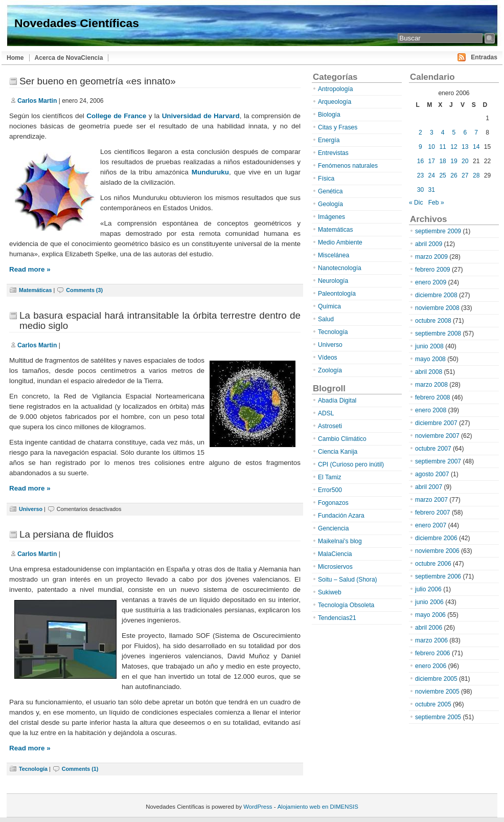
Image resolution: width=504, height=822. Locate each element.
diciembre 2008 (436, 295)
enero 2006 (431, 666)
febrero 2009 (433, 270)
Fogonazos (333, 503)
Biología (329, 115)
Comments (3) (84, 290)
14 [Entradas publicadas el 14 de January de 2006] (476, 147)
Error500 (330, 490)
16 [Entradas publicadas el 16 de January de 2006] (420, 161)
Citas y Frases (338, 127)
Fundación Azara (341, 516)
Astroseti (330, 426)
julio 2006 (428, 589)
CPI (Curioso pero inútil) (351, 464)
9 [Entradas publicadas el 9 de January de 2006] (420, 147)
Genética (330, 191)
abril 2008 (429, 372)
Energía (329, 140)
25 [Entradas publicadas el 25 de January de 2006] (442, 175)
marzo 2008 (431, 385)
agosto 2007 (432, 474)
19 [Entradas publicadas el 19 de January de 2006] (454, 161)
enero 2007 (431, 525)
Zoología (330, 370)
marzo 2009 (431, 257)
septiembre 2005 (438, 717)
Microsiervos (335, 567)
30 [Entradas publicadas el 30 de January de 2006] (420, 190)
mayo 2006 (430, 615)
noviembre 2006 (437, 551)
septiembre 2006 (438, 576)
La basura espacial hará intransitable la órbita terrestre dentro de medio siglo (160, 320)
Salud (326, 319)
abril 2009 (429, 244)
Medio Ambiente (340, 242)
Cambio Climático (342, 439)
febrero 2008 (433, 397)
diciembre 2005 (436, 679)
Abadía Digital (337, 401)
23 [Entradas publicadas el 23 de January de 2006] (420, 175)
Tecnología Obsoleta (346, 605)
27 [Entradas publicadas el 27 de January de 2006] (465, 175)
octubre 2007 (433, 449)
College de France (116, 116)
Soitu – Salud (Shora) (348, 580)
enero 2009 (431, 282)
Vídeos (328, 358)
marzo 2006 (431, 640)
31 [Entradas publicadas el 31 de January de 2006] (432, 190)
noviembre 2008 (437, 308)
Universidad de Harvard (201, 116)
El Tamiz (329, 477)
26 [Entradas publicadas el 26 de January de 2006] (454, 175)
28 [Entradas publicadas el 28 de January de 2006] (476, 175)
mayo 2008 (430, 359)
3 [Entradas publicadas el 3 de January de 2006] (432, 132)
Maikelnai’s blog (340, 541)
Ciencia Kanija (338, 452)
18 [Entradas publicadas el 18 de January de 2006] (442, 161)
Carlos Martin (37, 101)
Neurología (333, 281)
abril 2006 (429, 628)
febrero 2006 (433, 653)
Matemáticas (36, 290)
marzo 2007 (431, 500)
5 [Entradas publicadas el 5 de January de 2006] (454, 132)
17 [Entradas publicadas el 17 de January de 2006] (432, 161)
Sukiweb (330, 592)
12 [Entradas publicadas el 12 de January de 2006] (454, 147)
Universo (31, 509)
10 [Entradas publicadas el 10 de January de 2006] (432, 147)
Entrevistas (333, 153)
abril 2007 (429, 487)
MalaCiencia (335, 554)
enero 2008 (431, 410)
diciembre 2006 (436, 538)
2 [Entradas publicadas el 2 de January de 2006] (420, 132)
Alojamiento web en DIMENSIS (318, 807)
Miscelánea (334, 255)
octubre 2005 (433, 704)
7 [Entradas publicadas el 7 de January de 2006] (476, 132)
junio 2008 (429, 346)
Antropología (336, 89)
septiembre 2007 (438, 461)
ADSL (326, 413)
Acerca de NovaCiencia (69, 58)
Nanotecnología (340, 268)
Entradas (484, 57)
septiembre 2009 (438, 231)
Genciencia (334, 528)
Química (329, 306)
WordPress (258, 807)
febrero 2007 (433, 513)
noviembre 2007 (437, 436)
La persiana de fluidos (66, 534)
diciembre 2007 (436, 423)
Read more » (30, 269)
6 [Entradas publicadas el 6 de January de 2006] (465, 132)
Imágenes (331, 217)
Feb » (436, 203)
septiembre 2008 (438, 334)
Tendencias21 (337, 618)
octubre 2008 (433, 321)
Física (326, 179)
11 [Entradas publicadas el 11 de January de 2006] (442, 147)
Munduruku (210, 172)
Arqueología (335, 102)
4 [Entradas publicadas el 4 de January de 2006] (443, 132)
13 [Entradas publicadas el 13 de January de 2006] (465, 147)
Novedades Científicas (77, 23)
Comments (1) (80, 769)
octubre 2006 (433, 564)
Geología (330, 204)
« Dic (416, 203)
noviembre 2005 (437, 692)
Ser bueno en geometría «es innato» (98, 81)
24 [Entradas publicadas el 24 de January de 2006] (432, 175)
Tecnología (33, 769)
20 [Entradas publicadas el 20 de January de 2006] (465, 161)
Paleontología (337, 294)
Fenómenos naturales (348, 166)
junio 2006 (429, 602)
